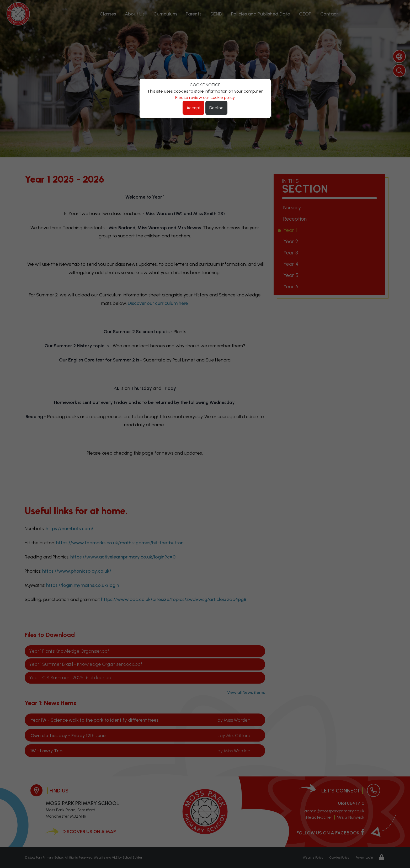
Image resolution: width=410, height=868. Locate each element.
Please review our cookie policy (205, 97)
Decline (216, 108)
